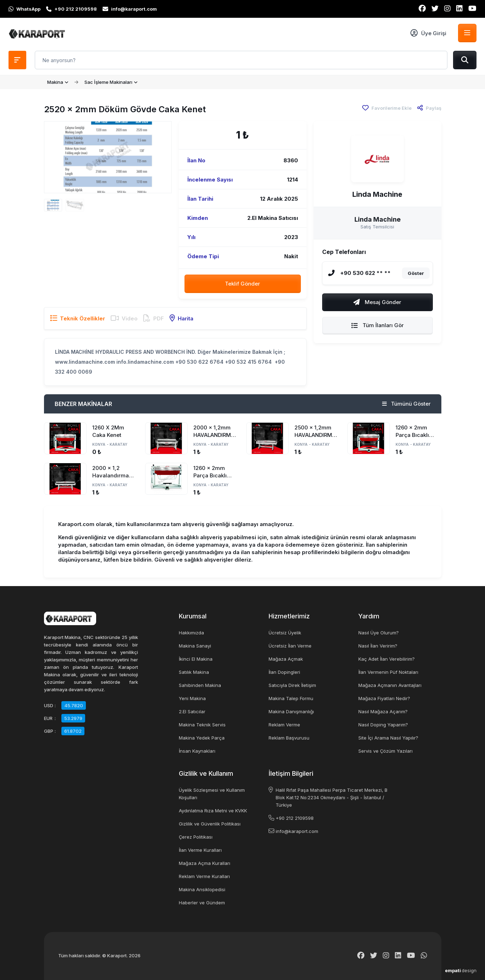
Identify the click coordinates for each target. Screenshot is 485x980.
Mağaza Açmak (286, 659)
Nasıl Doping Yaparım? (383, 725)
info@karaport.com (297, 831)
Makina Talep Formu (291, 698)
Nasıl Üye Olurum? (379, 633)
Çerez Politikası (196, 837)
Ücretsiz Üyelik (285, 633)
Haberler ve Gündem (202, 903)
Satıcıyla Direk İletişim (292, 685)
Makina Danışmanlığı (291, 711)
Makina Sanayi (195, 646)
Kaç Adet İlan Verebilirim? (387, 659)
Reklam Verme (284, 725)
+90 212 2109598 (295, 818)
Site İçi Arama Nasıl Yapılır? (388, 738)
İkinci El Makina (196, 659)
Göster (416, 273)
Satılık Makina (194, 672)
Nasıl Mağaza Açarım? (383, 711)
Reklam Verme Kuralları (204, 876)
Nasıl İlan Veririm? (378, 646)
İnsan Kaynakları (197, 751)
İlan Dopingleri (284, 672)
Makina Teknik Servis (202, 725)
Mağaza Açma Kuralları (205, 863)
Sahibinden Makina (200, 685)
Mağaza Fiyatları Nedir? (384, 698)
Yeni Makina (192, 698)
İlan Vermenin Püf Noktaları (388, 672)
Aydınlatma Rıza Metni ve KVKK (213, 811)
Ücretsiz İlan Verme (290, 646)
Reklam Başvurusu (289, 738)
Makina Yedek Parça (202, 738)
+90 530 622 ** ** (365, 273)
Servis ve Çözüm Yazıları (385, 751)
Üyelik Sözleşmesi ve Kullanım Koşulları (212, 794)
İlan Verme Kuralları (200, 850)
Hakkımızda (191, 633)
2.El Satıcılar (192, 711)
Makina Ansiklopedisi (202, 889)
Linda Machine (377, 194)
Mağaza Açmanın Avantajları (390, 685)
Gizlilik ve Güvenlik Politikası (210, 824)
